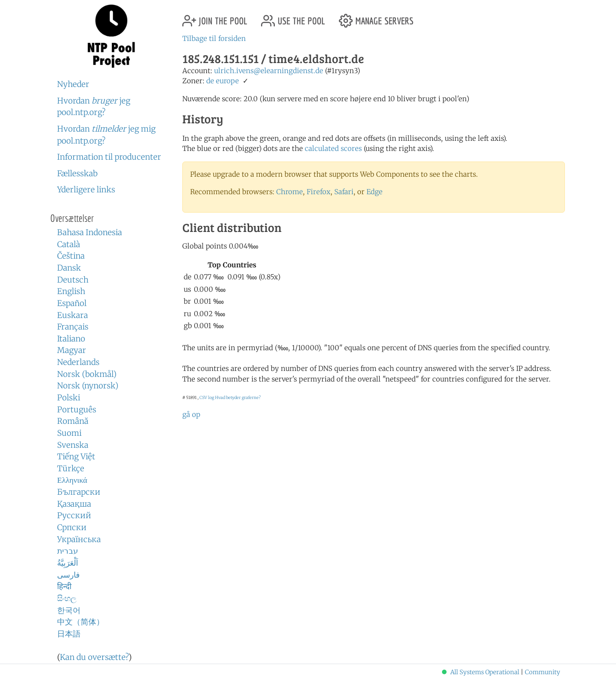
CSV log (207, 397)
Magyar (72, 350)
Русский (74, 515)
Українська (79, 539)
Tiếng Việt (76, 457)
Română (73, 421)
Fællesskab (77, 174)
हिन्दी (64, 586)
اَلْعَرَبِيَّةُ (68, 563)
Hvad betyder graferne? (238, 397)
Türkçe (71, 469)
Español (72, 303)
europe (227, 81)
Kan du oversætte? (94, 657)
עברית (68, 551)
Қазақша (74, 504)
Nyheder (73, 84)
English (71, 291)
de (210, 81)
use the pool (293, 17)
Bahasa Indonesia (90, 232)
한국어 (69, 610)
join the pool (215, 17)
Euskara (73, 315)
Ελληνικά (72, 480)
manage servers (376, 17)
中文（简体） (81, 622)
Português (77, 410)
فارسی (68, 575)
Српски (72, 527)
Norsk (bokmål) (87, 374)
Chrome (290, 192)
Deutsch (73, 280)
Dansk (69, 268)
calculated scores (333, 148)
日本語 (69, 634)
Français (73, 327)
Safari (344, 192)
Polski (69, 398)
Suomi (69, 433)
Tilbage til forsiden (214, 38)
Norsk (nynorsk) (88, 386)
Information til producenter (109, 157)
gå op (191, 414)
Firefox (319, 192)
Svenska (73, 445)
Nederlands (78, 362)
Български (79, 492)
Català (69, 244)
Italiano (71, 339)
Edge (375, 192)
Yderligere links (86, 190)
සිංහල (67, 598)
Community (543, 672)
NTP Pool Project (111, 36)
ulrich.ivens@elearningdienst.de (269, 71)
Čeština (71, 256)
